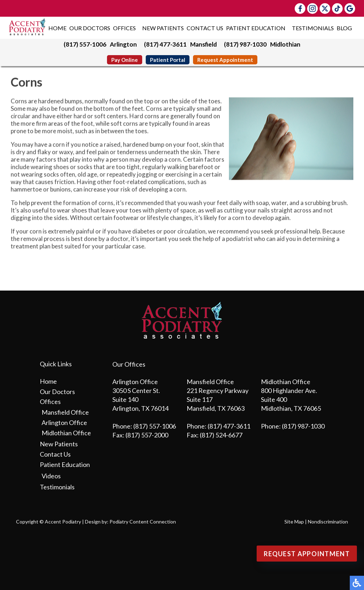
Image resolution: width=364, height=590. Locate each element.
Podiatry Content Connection (143, 522)
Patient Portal (168, 60)
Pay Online (125, 60)
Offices (124, 28)
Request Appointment (225, 60)
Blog (344, 28)
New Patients (163, 28)
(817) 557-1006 (85, 44)
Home (57, 28)
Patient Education (256, 28)
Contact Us (205, 28)
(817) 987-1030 (245, 44)
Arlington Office (64, 422)
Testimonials (313, 28)
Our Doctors (90, 28)
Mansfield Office (65, 412)
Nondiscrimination (328, 522)
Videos (51, 476)
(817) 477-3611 (165, 44)
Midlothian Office (66, 433)
